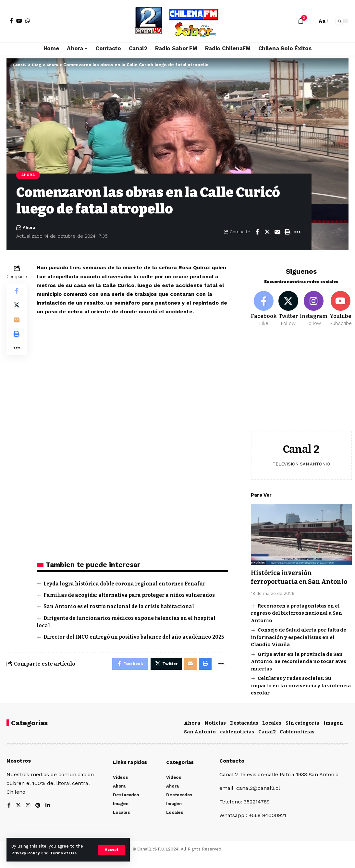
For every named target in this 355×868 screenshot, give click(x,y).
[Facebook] (11, 21)
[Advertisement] (301, 381)
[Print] (287, 233)
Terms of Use (67, 853)
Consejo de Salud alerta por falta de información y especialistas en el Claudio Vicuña (299, 644)
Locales (272, 733)
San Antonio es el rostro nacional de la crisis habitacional (122, 607)
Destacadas (244, 733)
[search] (311, 21)
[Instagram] (315, 306)
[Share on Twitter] (267, 233)
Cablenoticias (297, 742)
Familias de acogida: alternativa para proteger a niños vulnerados (134, 596)
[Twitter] (289, 306)
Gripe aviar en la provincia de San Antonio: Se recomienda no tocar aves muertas (299, 668)
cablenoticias (237, 742)
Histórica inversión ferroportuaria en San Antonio (289, 579)
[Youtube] (342, 306)
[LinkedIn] (49, 816)
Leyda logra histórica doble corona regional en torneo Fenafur (129, 584)
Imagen (333, 733)
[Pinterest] (39, 816)
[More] (297, 233)
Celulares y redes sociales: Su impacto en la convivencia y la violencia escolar (301, 692)
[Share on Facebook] (257, 233)
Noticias (215, 733)
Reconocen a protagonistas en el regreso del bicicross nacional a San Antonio (296, 619)
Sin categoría (302, 733)
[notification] (301, 21)
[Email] (277, 233)
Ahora (29, 175)
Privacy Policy (27, 853)
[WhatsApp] (28, 21)
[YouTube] (19, 21)
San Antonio (200, 742)
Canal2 (267, 742)
